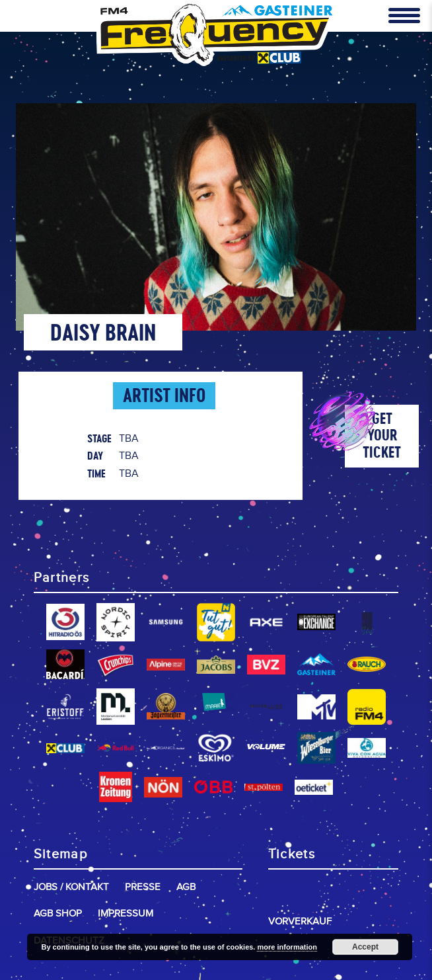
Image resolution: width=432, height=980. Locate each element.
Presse (143, 887)
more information (287, 947)
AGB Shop (58, 914)
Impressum (126, 914)
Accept (365, 947)
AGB (186, 887)
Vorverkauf (300, 921)
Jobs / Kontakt (71, 887)
